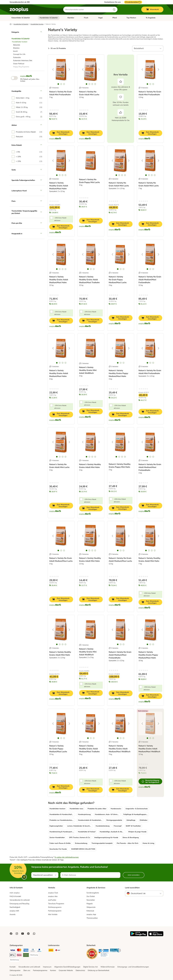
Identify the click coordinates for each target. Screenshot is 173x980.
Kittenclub (90, 911)
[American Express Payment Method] (26, 951)
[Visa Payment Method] (12, 951)
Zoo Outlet (91, 896)
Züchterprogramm (55, 907)
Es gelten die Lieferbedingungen (67, 857)
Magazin (90, 904)
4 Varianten (84, 88)
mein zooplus (15, 893)
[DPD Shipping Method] (58, 951)
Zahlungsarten (15, 970)
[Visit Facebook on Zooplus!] (11, 934)
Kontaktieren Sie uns (113, 2)
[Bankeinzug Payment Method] (14, 960)
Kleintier (71, 18)
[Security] (92, 954)
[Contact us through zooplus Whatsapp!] (34, 934)
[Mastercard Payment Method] (19, 951)
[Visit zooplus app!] (139, 936)
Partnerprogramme (40, 970)
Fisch (86, 18)
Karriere (53, 970)
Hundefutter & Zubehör (49, 18)
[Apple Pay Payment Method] (12, 955)
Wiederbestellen (133, 2)
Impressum (47, 967)
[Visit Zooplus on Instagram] (17, 934)
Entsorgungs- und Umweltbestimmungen (133, 967)
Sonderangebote (93, 893)
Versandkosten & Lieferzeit (20, 900)
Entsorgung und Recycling (19, 904)
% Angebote (151, 18)
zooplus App (91, 914)
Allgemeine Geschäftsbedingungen (67, 967)
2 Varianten (84, 273)
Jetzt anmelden (134, 875)
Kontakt (13, 967)
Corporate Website (66, 970)
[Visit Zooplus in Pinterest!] (28, 934)
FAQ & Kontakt (15, 896)
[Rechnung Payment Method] (34, 955)
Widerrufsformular (108, 967)
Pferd (115, 18)
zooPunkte (52, 900)
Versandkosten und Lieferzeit (29, 967)
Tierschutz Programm (56, 904)
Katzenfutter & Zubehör (21, 18)
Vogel (100, 18)
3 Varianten (54, 88)
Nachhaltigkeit (15, 907)
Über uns (27, 970)
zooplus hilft (14, 911)
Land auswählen (132, 888)
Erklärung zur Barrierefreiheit (99, 970)
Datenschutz (80, 970)
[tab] (58, 84)
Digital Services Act (90, 967)
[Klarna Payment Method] (19, 955)
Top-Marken (131, 18)
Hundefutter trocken (37, 24)
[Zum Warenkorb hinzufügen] (61, 133)
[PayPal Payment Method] (39, 951)
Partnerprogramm (55, 911)
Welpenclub (91, 907)
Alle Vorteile (53, 914)
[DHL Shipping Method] (51, 951)
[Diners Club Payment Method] (33, 951)
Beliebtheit (139, 48)
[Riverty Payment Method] (26, 955)
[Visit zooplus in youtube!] (23, 934)
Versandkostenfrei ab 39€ (20, 2)
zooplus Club (53, 893)
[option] (27, 98)
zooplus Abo (53, 896)
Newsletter (91, 900)
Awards (13, 914)
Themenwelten (92, 918)
